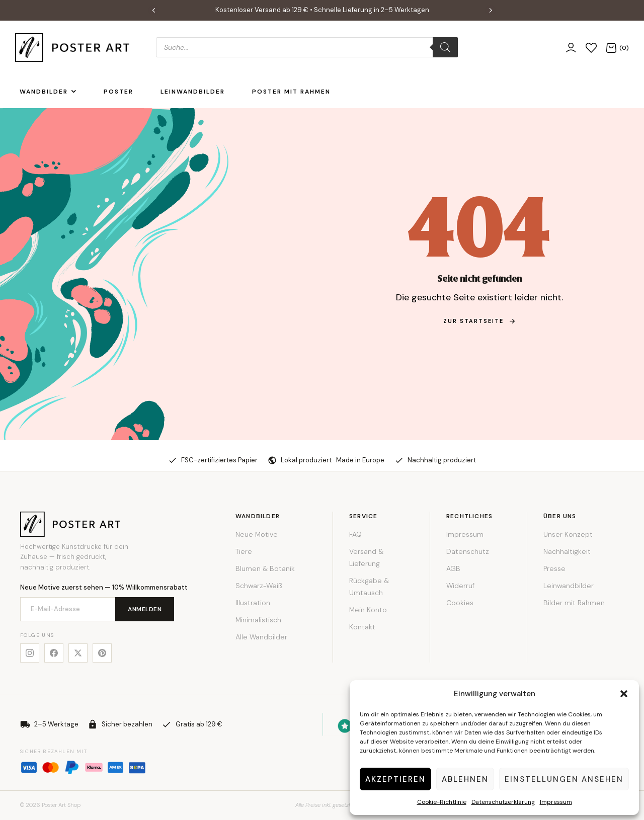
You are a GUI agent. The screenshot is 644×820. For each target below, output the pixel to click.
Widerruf (460, 586)
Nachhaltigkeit (567, 551)
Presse (554, 568)
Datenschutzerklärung (503, 802)
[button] (624, 694)
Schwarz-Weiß (259, 586)
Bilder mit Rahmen (574, 603)
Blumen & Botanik (265, 568)
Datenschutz (468, 551)
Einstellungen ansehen (564, 779)
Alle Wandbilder (261, 637)
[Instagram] (30, 653)
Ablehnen (465, 779)
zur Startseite (479, 321)
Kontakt (362, 627)
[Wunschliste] (591, 48)
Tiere (244, 551)
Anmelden (145, 609)
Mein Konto (368, 610)
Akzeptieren (395, 779)
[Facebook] (54, 653)
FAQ (355, 534)
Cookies (460, 603)
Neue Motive (257, 534)
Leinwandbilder (569, 586)
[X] (78, 653)
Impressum (556, 802)
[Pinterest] (102, 653)
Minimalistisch (258, 620)
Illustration (253, 603)
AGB (453, 568)
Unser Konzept (568, 534)
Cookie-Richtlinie (442, 802)
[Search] (445, 47)
